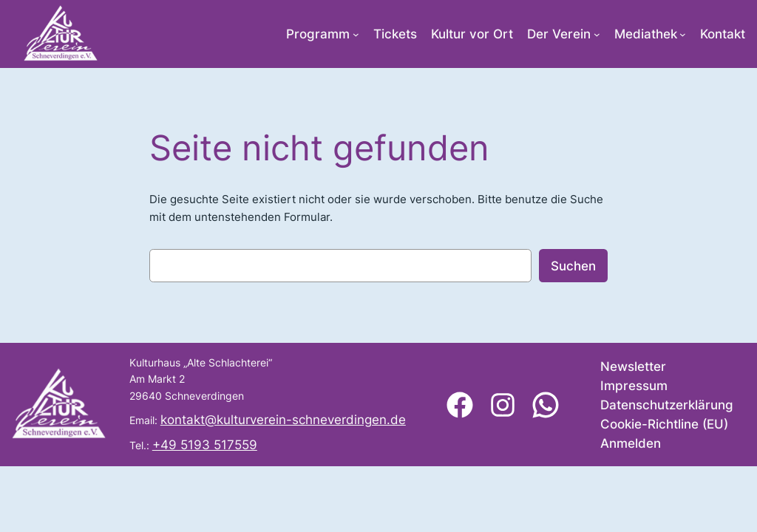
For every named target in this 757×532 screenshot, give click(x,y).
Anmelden (631, 443)
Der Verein (559, 34)
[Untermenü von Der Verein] (597, 34)
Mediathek (646, 34)
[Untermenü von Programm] (356, 34)
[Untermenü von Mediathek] (683, 34)
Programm (318, 34)
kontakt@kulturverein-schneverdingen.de (283, 420)
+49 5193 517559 (205, 445)
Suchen (573, 266)
